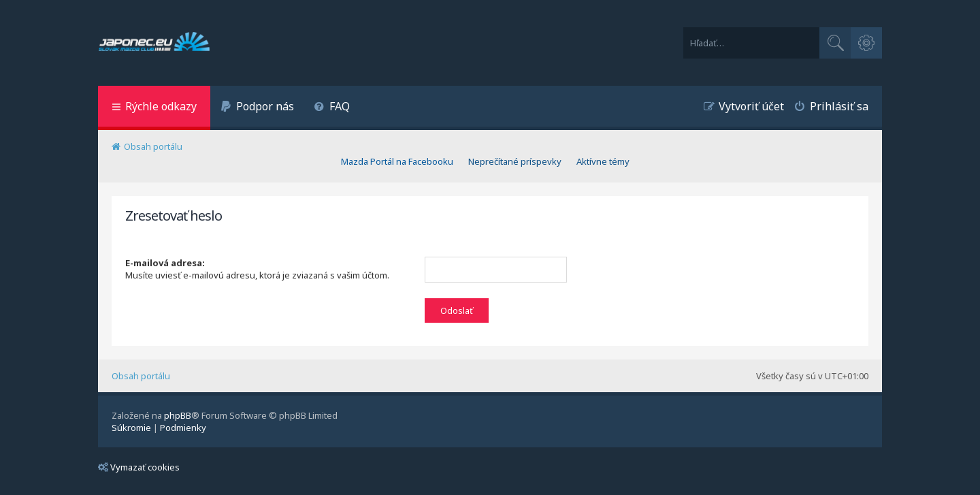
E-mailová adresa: (165, 263)
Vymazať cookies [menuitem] (139, 467)
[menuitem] (257, 108)
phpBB (178, 415)
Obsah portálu (141, 376)
